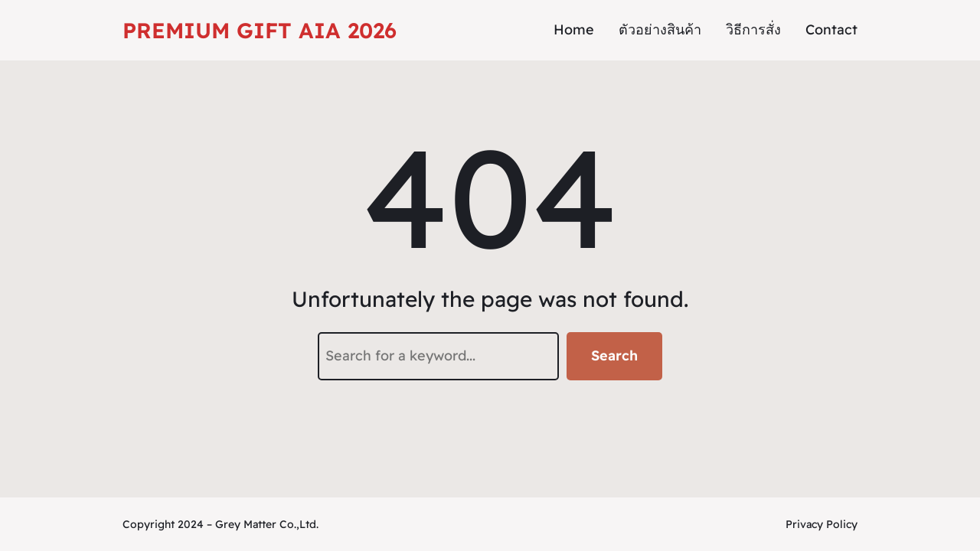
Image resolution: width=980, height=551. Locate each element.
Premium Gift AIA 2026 (260, 30)
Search (614, 355)
